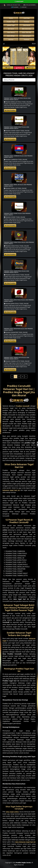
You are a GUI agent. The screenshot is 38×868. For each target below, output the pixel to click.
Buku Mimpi (11, 36)
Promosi (27, 22)
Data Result (27, 25)
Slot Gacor (11, 29)
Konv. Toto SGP (27, 32)
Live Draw (27, 18)
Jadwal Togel (11, 25)
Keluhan (11, 40)
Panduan (27, 40)
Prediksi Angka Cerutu (23, 863)
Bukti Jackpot (27, 36)
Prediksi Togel (11, 22)
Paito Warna (11, 32)
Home (11, 18)
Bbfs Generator (27, 29)
